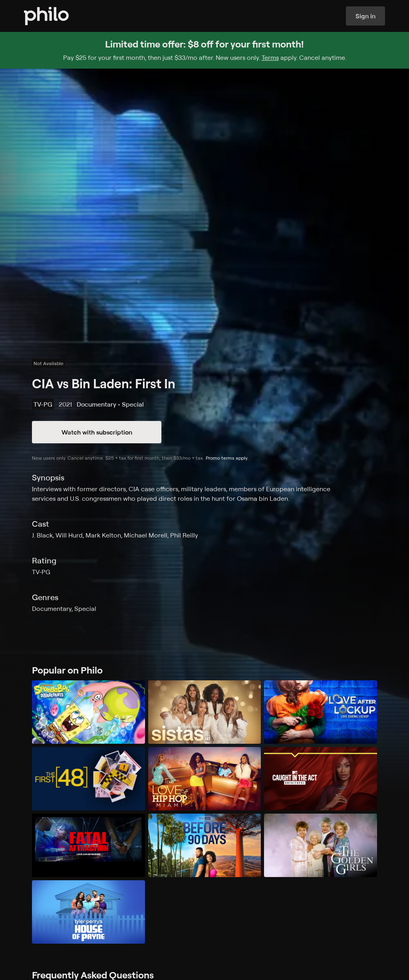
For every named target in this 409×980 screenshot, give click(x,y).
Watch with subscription (97, 432)
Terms (270, 57)
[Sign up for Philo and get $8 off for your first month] (204, 50)
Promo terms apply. (227, 458)
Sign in (365, 16)
